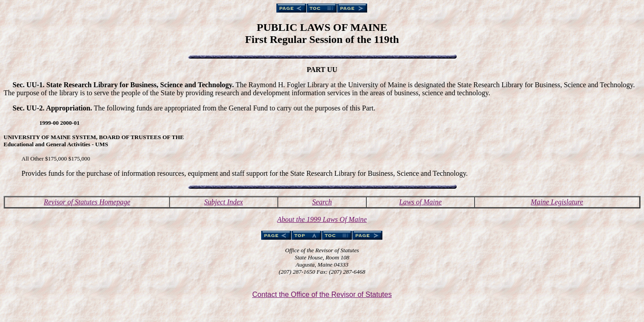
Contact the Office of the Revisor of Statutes (322, 294)
